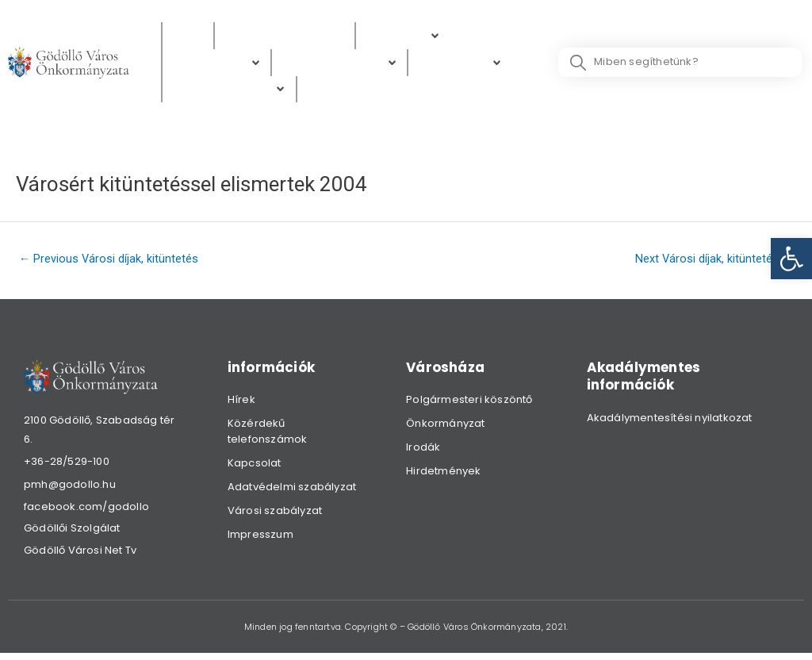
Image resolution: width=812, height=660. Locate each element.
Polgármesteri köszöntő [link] (469, 403)
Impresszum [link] (260, 538)
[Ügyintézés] (216, 64)
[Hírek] (188, 36)
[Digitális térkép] (339, 64)
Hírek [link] (241, 403)
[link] (791, 259)
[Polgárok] (403, 36)
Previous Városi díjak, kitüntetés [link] (110, 261)
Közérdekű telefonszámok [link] (268, 435)
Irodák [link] (423, 451)
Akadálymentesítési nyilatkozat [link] (670, 421)
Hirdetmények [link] (443, 475)
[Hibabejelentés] (229, 92)
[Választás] (339, 92)
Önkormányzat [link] (445, 427)
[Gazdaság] (460, 64)
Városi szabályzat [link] (275, 514)
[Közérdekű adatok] (285, 36)
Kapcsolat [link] (255, 467)
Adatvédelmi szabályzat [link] (292, 491)
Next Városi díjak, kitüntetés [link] (713, 261)
